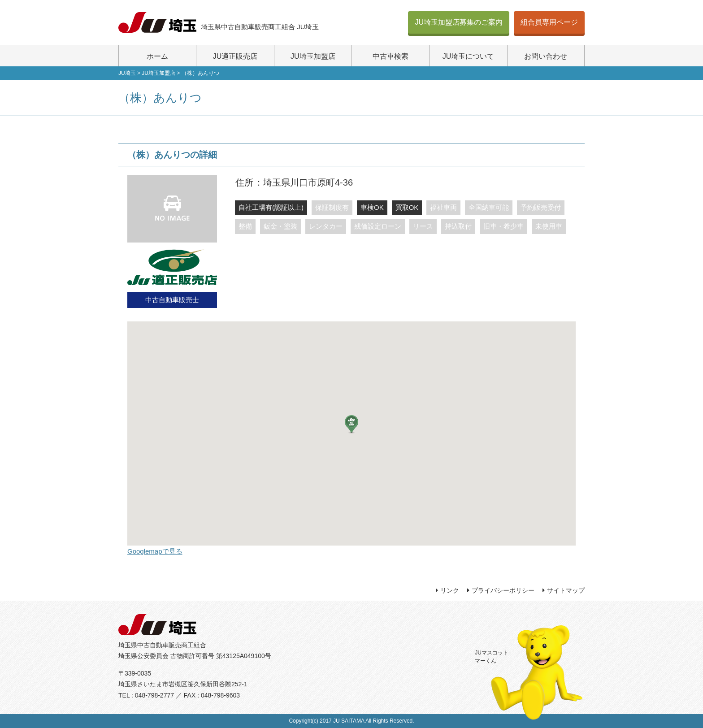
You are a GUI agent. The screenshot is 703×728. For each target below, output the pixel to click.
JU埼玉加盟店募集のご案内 (459, 22)
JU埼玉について (469, 56)
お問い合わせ (546, 56)
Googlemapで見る (155, 551)
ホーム (157, 56)
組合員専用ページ (549, 22)
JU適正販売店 (235, 56)
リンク (450, 590)
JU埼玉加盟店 (313, 56)
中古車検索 (391, 56)
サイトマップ (566, 590)
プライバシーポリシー (503, 590)
